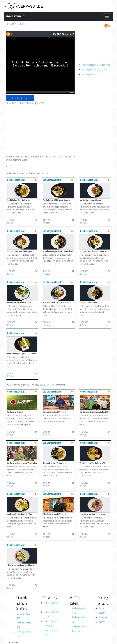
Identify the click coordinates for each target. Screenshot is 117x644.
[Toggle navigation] (107, 16)
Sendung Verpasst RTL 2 (51, 614)
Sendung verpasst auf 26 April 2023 (95, 70)
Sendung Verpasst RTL (51, 605)
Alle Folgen (10, 223)
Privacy (102, 622)
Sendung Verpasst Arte (24, 634)
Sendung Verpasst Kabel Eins (79, 629)
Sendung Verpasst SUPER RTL (51, 623)
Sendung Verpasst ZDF (24, 625)
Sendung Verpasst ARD (24, 616)
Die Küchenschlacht (15, 24)
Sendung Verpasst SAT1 (79, 620)
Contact (102, 613)
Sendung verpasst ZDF (90, 74)
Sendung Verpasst (15, 16)
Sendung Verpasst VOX (51, 632)
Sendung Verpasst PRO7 (79, 611)
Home (102, 608)
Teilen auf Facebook (20, 98)
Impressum (104, 617)
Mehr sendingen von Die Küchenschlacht (96, 65)
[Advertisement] (40, 127)
